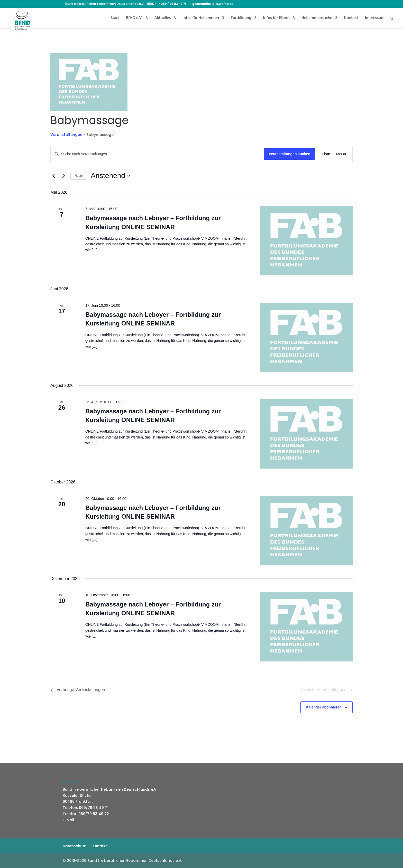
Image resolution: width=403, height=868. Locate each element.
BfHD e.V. (134, 19)
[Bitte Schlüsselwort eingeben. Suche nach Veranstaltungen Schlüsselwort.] (157, 154)
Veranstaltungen (66, 135)
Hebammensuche (317, 19)
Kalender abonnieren (324, 707)
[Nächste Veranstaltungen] (63, 176)
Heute (79, 176)
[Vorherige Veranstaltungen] (53, 176)
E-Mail (68, 820)
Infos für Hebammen (201, 19)
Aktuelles (162, 19)
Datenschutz (74, 846)
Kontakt (351, 19)
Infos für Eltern (276, 19)
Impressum (375, 19)
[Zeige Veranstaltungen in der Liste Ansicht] (326, 154)
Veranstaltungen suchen (290, 154)
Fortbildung (241, 19)
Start (115, 19)
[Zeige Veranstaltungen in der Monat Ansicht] (341, 154)
